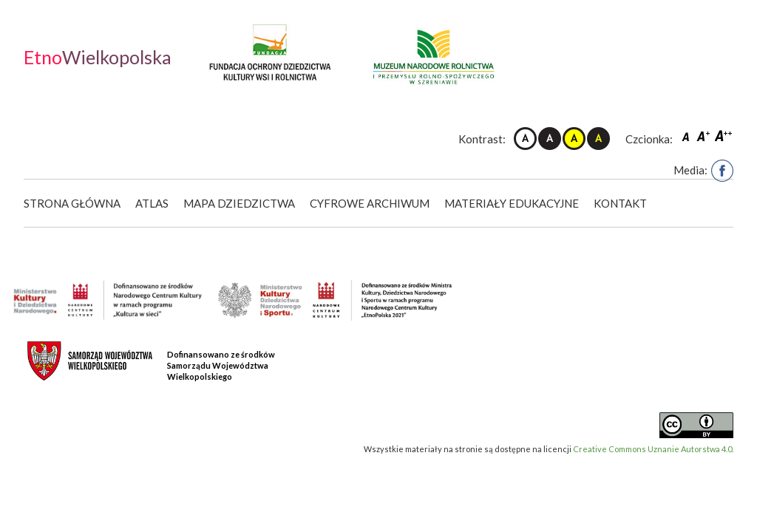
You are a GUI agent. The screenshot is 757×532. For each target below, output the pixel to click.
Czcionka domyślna (688, 136)
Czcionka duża (724, 136)
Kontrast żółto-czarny (574, 139)
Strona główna (72, 203)
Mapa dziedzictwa (239, 203)
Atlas (152, 203)
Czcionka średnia (705, 136)
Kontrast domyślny (525, 139)
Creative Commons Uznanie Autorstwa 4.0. (653, 449)
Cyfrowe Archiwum (370, 203)
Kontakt (620, 203)
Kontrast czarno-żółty (598, 139)
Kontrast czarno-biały (550, 139)
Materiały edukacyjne (512, 203)
